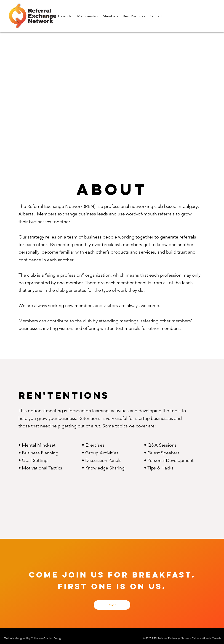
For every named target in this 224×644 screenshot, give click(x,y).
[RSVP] (112, 605)
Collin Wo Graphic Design (47, 638)
